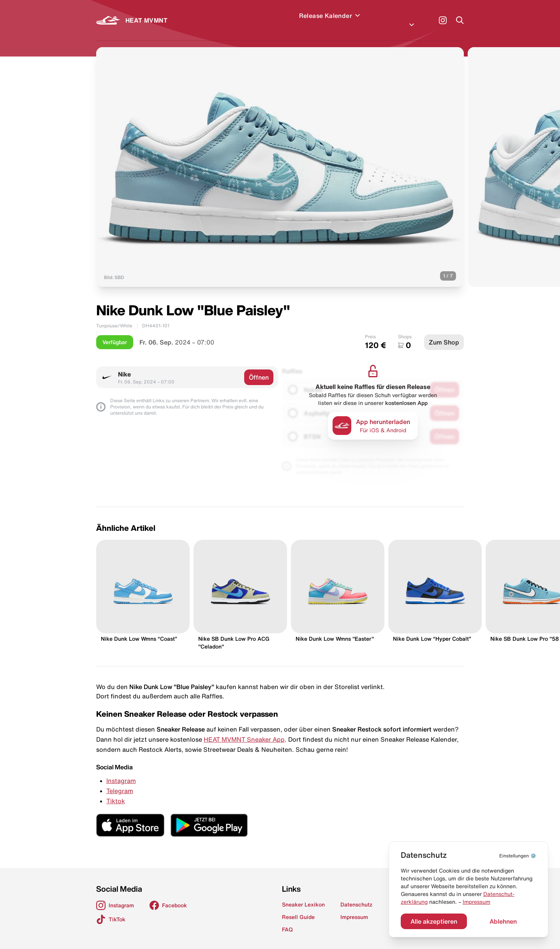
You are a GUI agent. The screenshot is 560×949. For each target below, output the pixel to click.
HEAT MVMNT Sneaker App (244, 730)
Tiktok (116, 792)
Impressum (476, 902)
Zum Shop (444, 333)
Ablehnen (503, 921)
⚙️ (518, 856)
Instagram (121, 771)
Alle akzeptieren (434, 921)
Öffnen (259, 368)
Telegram (120, 781)
